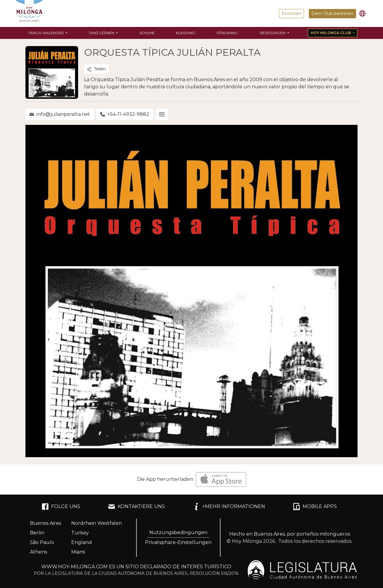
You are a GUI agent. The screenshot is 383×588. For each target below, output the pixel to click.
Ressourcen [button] (273, 33)
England (82, 542)
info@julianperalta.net (60, 114)
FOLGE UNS (61, 507)
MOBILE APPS (315, 507)
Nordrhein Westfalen (96, 523)
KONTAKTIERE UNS (136, 507)
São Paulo (42, 542)
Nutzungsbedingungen (178, 532)
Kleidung (186, 33)
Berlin (37, 533)
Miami (78, 552)
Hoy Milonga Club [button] (331, 33)
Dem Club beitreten (332, 13)
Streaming (227, 33)
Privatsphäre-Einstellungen (178, 542)
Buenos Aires (45, 523)
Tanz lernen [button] (102, 33)
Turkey (80, 533)
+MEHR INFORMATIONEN (229, 507)
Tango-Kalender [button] (46, 33)
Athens (38, 552)
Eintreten (291, 13)
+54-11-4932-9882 (125, 114)
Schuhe (147, 33)
